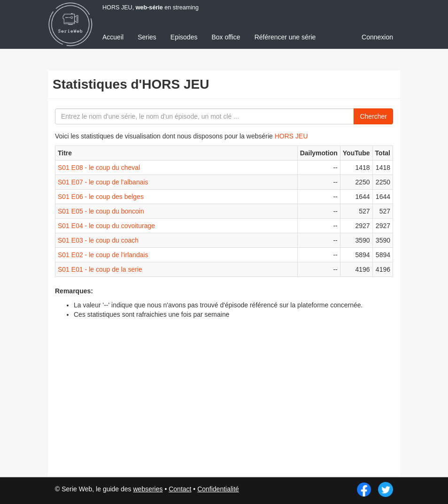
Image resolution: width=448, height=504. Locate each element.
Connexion (377, 37)
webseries (148, 489)
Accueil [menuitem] (113, 37)
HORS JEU (291, 136)
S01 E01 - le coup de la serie (100, 269)
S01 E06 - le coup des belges (101, 197)
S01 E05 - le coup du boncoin (101, 211)
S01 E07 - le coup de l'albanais (103, 182)
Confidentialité (218, 489)
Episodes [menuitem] (184, 37)
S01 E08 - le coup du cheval (99, 168)
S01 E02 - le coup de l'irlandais (103, 255)
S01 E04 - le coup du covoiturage (106, 226)
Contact (180, 489)
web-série (149, 8)
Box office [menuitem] (226, 37)
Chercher (373, 116)
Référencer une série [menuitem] (285, 37)
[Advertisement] (301, 387)
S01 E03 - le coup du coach (98, 240)
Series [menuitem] (147, 37)
